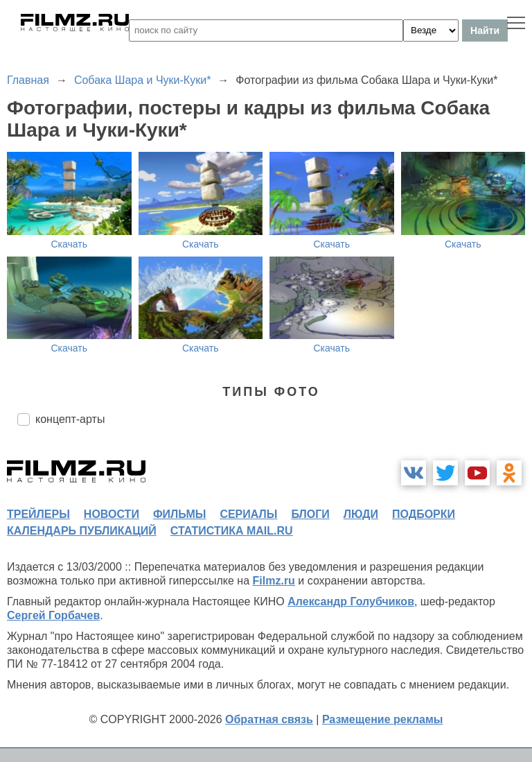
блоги (310, 514)
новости (112, 514)
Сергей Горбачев (53, 615)
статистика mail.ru (232, 531)
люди (361, 514)
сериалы (248, 514)
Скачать (70, 244)
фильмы (179, 514)
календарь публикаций (82, 531)
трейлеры (38, 514)
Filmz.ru (274, 581)
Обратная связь (269, 719)
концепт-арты (70, 419)
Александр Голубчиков (351, 601)
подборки (424, 514)
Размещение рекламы (383, 719)
